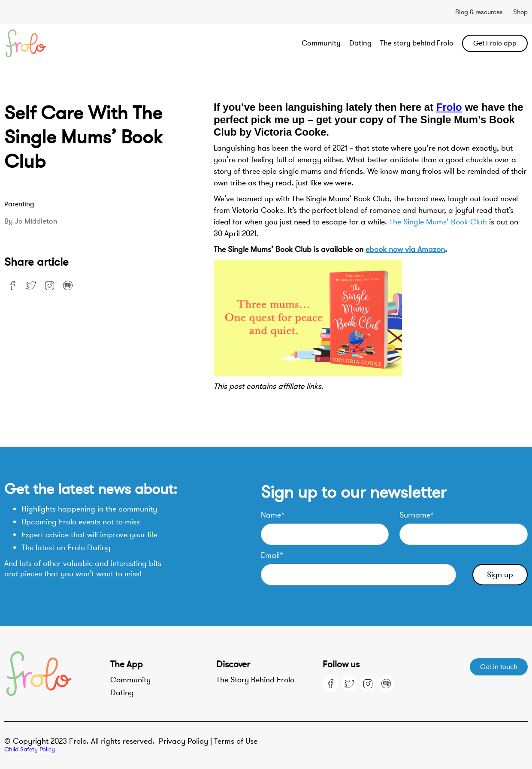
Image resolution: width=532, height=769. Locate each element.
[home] (57, 43)
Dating (360, 43)
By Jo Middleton (31, 221)
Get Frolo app (495, 43)
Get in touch (499, 667)
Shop (520, 12)
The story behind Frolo (417, 43)
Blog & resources (479, 12)
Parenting (19, 204)
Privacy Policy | (186, 741)
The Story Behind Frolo (255, 680)
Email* (272, 555)
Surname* (417, 515)
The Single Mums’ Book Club (438, 222)
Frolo (449, 107)
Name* (273, 515)
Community (321, 43)
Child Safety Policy (30, 749)
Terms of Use (236, 741)
